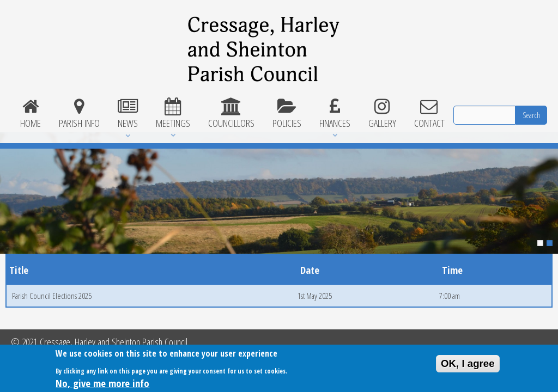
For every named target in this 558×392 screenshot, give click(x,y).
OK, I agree (468, 366)
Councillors (231, 114)
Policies (287, 114)
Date (310, 270)
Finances (335, 114)
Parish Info (79, 114)
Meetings (173, 114)
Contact (429, 114)
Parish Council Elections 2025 (52, 296)
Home (30, 114)
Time (452, 270)
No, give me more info (102, 385)
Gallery (382, 114)
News (128, 114)
